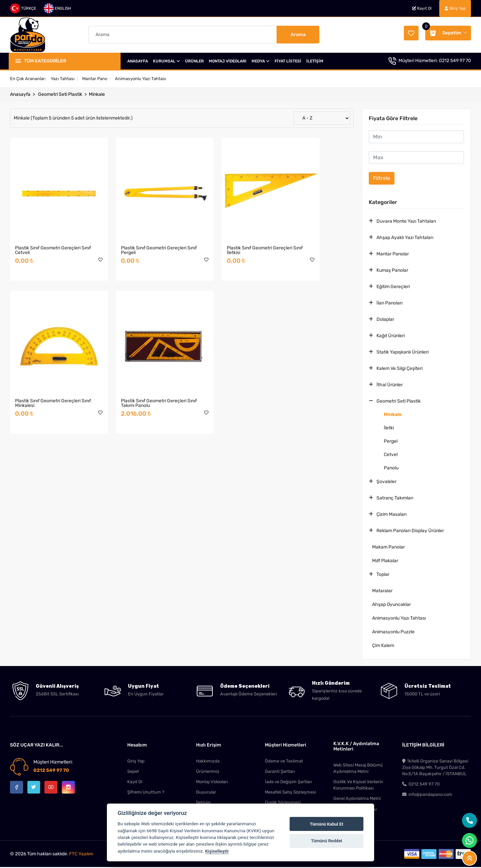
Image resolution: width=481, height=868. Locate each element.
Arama (298, 34)
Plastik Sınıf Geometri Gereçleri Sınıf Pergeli (136, 232)
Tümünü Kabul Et (327, 824)
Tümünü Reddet (327, 841)
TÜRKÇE (23, 8)
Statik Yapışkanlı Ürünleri (403, 351)
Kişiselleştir (217, 851)
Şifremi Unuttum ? (146, 792)
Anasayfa (20, 94)
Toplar (383, 574)
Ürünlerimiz (208, 771)
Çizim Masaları (391, 514)
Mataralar (382, 590)
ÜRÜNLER (194, 60)
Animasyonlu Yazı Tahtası (140, 78)
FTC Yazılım (81, 855)
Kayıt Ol (422, 8)
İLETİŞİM (315, 60)
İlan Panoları (389, 302)
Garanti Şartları (280, 771)
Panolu (391, 467)
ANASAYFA (138, 60)
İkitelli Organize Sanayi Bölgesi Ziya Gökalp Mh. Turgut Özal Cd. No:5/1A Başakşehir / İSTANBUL (435, 767)
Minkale (97, 94)
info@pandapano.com (427, 795)
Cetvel (391, 454)
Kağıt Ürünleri (391, 335)
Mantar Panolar (393, 253)
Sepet (133, 771)
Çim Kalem (383, 645)
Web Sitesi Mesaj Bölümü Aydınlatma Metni (358, 768)
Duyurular (206, 792)
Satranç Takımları (395, 497)
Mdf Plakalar (385, 560)
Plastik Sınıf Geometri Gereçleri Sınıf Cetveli (48, 232)
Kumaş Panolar (392, 270)
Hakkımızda (208, 760)
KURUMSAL (167, 60)
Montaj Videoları (212, 782)
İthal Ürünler (390, 384)
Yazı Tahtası (63, 78)
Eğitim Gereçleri (393, 286)
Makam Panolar (388, 546)
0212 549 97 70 (455, 60)
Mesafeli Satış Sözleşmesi (290, 792)
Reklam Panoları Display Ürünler (410, 530)
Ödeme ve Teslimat (284, 760)
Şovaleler (386, 481)
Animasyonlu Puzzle (393, 631)
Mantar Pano (95, 78)
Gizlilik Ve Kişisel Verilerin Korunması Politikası (358, 785)
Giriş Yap (455, 8)
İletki (389, 427)
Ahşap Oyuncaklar (391, 604)
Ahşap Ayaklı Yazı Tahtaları (405, 237)
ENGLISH (57, 8)
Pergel (391, 441)
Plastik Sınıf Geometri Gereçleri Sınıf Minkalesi (312, 232)
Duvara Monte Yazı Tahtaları (406, 221)
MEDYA (261, 60)
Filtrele (382, 177)
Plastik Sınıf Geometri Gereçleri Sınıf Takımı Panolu (48, 367)
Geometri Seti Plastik (60, 94)
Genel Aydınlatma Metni (357, 799)
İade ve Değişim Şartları (288, 782)
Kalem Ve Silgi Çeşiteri (399, 368)
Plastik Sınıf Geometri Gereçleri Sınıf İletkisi (224, 232)
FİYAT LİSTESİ (288, 60)
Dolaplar (385, 319)
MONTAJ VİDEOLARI (228, 60)
